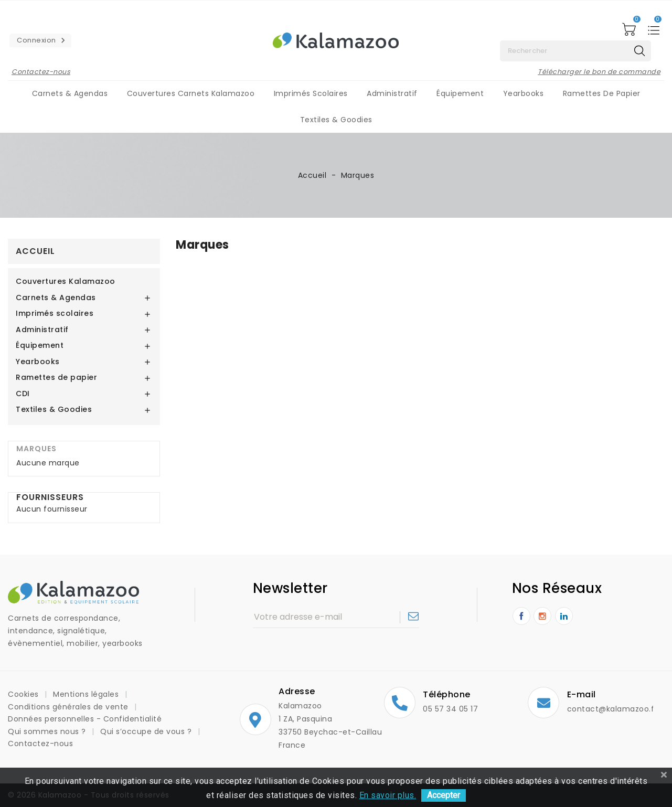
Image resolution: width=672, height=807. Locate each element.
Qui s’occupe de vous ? (147, 731)
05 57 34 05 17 (450, 709)
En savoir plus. (388, 795)
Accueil (35, 251)
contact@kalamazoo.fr (612, 709)
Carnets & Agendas (70, 93)
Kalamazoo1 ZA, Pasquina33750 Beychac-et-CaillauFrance (307, 725)
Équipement (460, 93)
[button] (40, 40)
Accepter (444, 795)
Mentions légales (87, 694)
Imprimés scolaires (311, 93)
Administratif (392, 93)
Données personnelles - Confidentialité (85, 719)
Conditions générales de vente (69, 707)
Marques (36, 449)
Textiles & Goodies (336, 120)
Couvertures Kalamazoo (66, 282)
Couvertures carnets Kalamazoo (191, 93)
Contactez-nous (41, 72)
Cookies (24, 694)
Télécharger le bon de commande (599, 72)
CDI (23, 394)
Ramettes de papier (602, 93)
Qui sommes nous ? (48, 731)
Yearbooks (524, 93)
